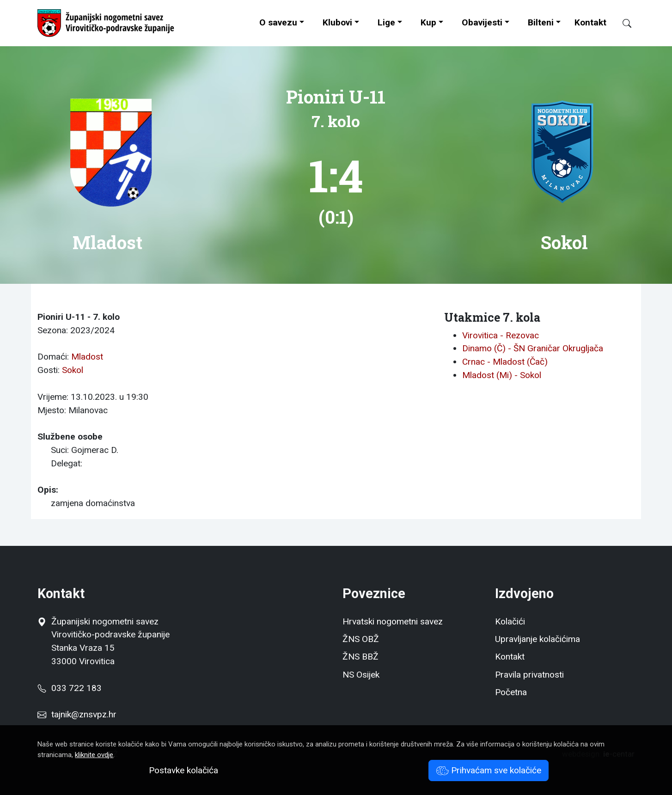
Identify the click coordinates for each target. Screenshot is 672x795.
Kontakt (590, 22)
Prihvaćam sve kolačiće (489, 770)
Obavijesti (482, 22)
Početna (511, 692)
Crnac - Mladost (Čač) (505, 362)
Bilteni (541, 22)
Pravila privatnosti (529, 675)
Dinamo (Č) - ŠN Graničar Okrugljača (533, 348)
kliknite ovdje (94, 755)
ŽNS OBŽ (361, 639)
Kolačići (510, 621)
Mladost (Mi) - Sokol (502, 375)
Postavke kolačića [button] (183, 770)
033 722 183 (69, 688)
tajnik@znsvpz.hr (84, 714)
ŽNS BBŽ (360, 657)
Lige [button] (386, 22)
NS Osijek (361, 675)
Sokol (73, 370)
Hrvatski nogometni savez (393, 621)
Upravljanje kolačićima (538, 639)
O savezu (278, 22)
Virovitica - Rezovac (501, 335)
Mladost (87, 357)
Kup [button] (428, 22)
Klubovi (337, 22)
